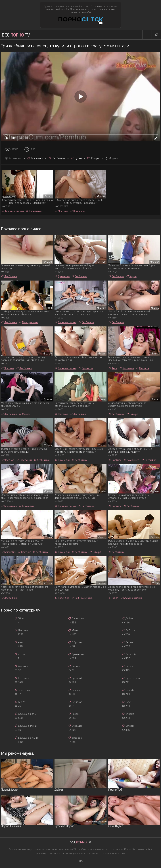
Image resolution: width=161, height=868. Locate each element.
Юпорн (93, 158)
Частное (61, 211)
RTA (80, 861)
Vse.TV (81, 842)
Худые (131, 276)
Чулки (76, 158)
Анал (113, 368)
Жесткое (143, 368)
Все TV (16, 35)
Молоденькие (28, 322)
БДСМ (113, 598)
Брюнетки (35, 158)
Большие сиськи (13, 211)
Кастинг (24, 552)
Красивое (77, 211)
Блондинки (34, 211)
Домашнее (131, 460)
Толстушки (24, 460)
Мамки (24, 414)
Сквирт (132, 414)
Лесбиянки (57, 158)
